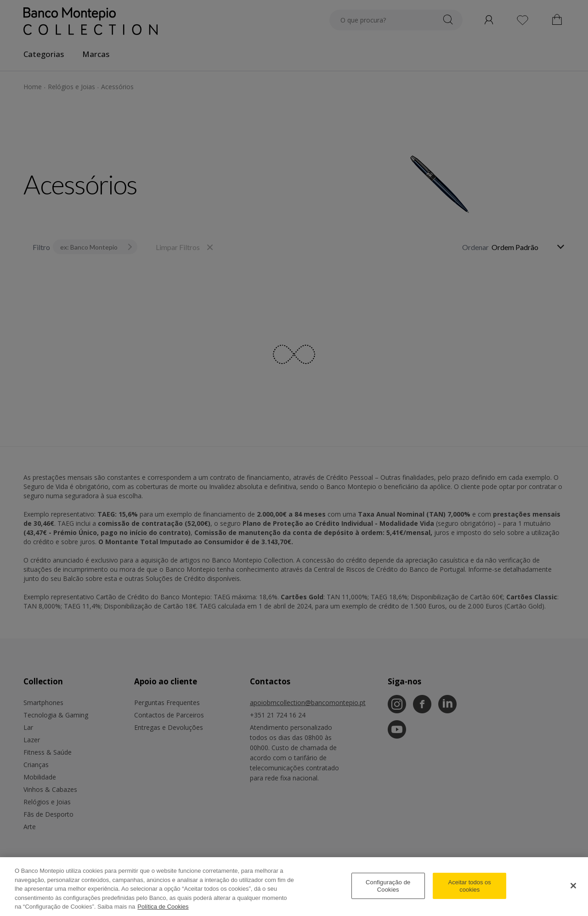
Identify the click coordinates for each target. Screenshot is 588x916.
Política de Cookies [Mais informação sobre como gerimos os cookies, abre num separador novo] (163, 907)
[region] (294, 887)
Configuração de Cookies (388, 886)
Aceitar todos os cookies (470, 886)
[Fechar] (573, 886)
